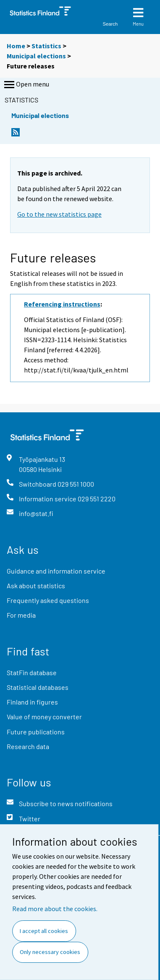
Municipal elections (36, 56)
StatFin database (32, 672)
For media (21, 615)
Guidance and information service (56, 571)
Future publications (36, 732)
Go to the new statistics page (59, 214)
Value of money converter (44, 717)
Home (16, 46)
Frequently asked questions (48, 600)
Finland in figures (32, 702)
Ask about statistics (36, 586)
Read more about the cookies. (55, 909)
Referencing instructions (62, 304)
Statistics (46, 46)
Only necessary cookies (50, 952)
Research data (28, 746)
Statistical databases (38, 687)
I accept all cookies (44, 931)
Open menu (26, 85)
